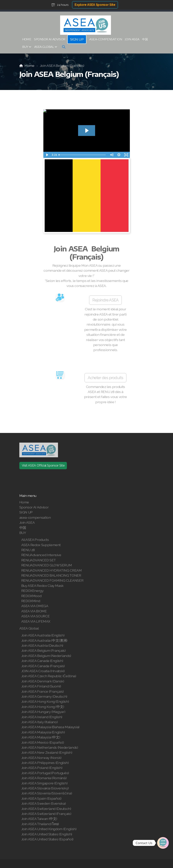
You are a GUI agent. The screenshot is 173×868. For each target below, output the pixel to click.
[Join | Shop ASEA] (163, 843)
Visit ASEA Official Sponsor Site (43, 465)
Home (29, 66)
